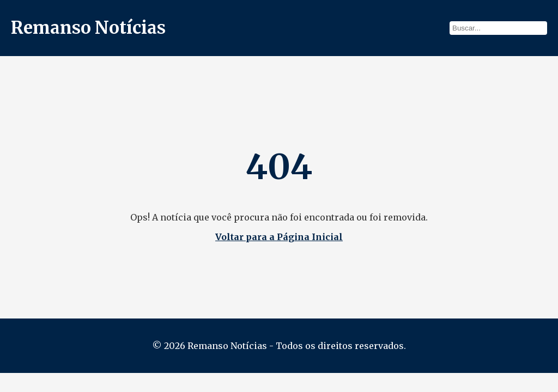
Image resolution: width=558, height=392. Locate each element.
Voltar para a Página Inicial (279, 237)
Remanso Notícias (88, 28)
